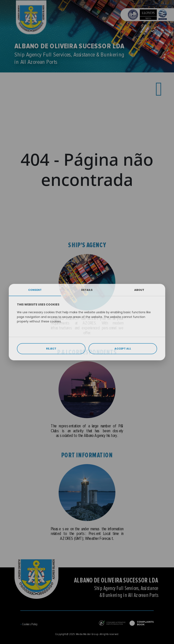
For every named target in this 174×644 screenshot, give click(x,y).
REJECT (51, 349)
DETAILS (87, 290)
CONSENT (35, 290)
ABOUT (139, 290)
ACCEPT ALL (123, 349)
